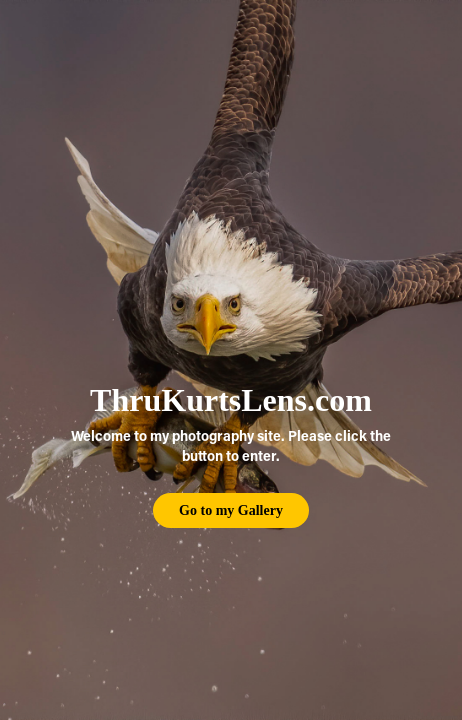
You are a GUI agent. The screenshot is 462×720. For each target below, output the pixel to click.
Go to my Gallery (231, 510)
